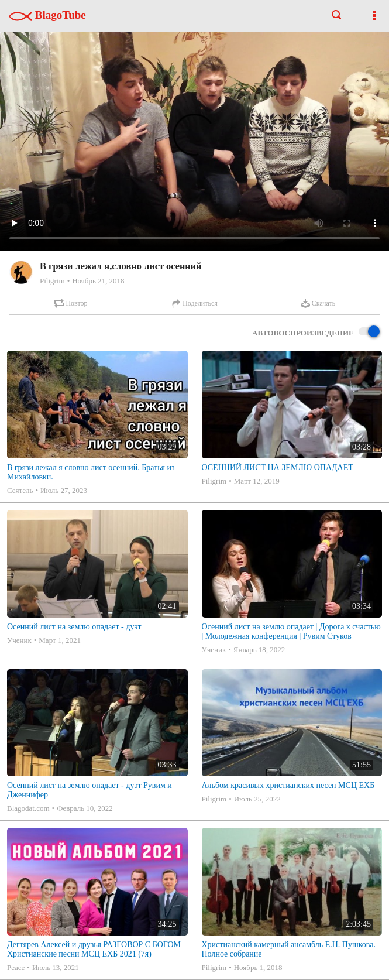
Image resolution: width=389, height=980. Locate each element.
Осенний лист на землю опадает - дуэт (74, 627)
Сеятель (20, 490)
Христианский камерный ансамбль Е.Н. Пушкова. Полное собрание (289, 949)
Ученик (19, 640)
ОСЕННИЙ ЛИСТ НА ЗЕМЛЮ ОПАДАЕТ (278, 467)
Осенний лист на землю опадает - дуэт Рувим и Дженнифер (89, 790)
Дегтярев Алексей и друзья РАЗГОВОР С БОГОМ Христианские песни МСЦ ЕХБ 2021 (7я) (94, 949)
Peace (16, 967)
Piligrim (52, 281)
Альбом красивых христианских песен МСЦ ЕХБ (288, 785)
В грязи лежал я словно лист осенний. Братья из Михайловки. (91, 472)
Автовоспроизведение (316, 332)
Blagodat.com (28, 808)
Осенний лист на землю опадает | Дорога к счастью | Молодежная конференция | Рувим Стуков (291, 631)
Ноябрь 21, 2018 (98, 281)
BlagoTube (47, 15)
